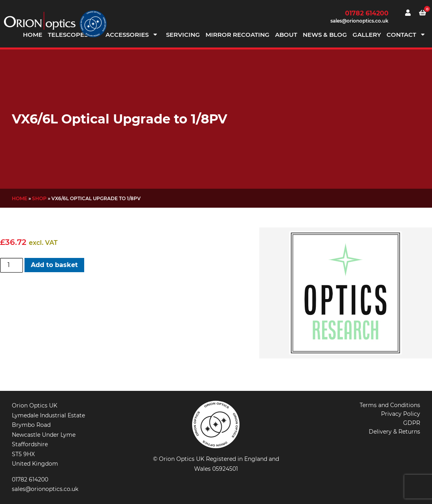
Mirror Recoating (238, 35)
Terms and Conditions (390, 405)
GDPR (412, 423)
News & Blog (325, 35)
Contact (401, 35)
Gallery (367, 35)
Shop (39, 198)
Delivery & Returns (394, 432)
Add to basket (54, 265)
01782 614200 (367, 13)
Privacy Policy (401, 414)
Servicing (183, 35)
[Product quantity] (11, 265)
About (286, 35)
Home (20, 198)
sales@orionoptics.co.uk (359, 21)
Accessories (127, 35)
